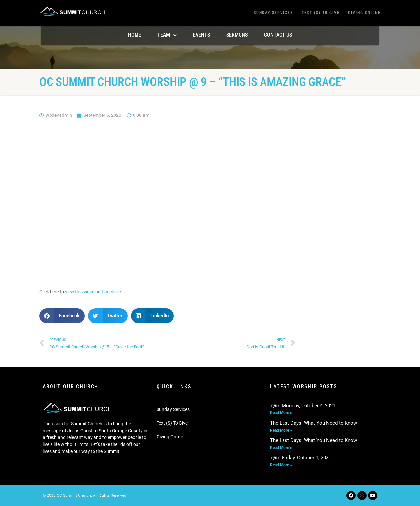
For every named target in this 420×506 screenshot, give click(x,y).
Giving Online (364, 13)
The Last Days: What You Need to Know (314, 423)
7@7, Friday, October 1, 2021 (301, 458)
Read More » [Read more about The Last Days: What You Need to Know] (281, 430)
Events (201, 35)
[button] (62, 316)
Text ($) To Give (321, 13)
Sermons (237, 35)
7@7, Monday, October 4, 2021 (303, 406)
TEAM (167, 35)
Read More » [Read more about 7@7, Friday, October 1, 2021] (281, 465)
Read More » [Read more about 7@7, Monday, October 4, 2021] (281, 413)
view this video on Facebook (93, 292)
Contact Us (278, 35)
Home (135, 35)
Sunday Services (273, 13)
